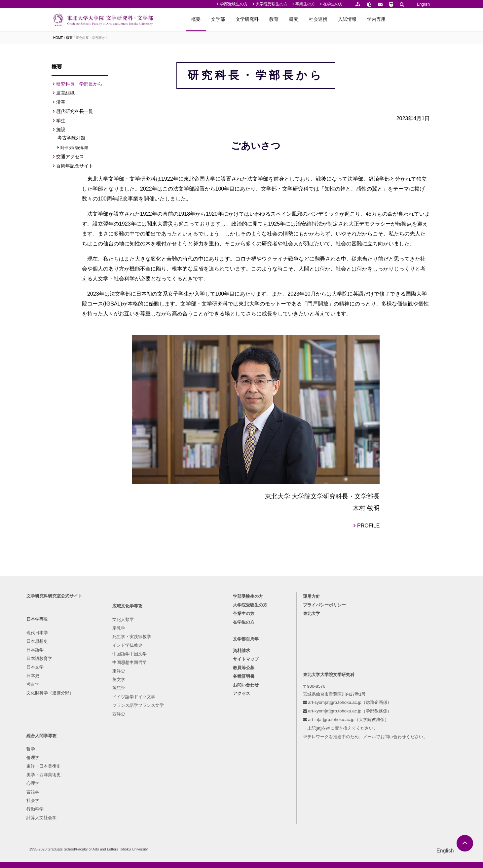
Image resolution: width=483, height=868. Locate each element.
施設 (61, 131)
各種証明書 (244, 752)
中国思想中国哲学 (127, 750)
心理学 (173, 741)
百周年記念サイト (75, 168)
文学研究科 (286, 19)
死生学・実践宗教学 (129, 724)
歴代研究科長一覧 (75, 113)
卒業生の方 (305, 4)
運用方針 (300, 671)
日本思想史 (64, 715)
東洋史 (116, 758)
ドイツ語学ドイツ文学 (131, 784)
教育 (313, 19)
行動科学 (175, 767)
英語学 (116, 775)
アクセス (241, 769)
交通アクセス (70, 159)
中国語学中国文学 (127, 741)
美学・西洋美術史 (183, 732)
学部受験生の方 (234, 4)
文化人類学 (120, 707)
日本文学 (62, 741)
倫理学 (173, 715)
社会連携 (357, 19)
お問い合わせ (246, 761)
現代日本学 (64, 707)
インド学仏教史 (125, 732)
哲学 (170, 707)
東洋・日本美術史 (183, 724)
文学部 (257, 19)
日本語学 (62, 724)
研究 (333, 19)
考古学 (60, 758)
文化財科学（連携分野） (77, 767)
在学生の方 (333, 4)
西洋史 (116, 801)
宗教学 (116, 715)
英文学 (116, 767)
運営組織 (65, 95)
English (423, 4)
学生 (61, 122)
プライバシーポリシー (313, 679)
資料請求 (241, 726)
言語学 (173, 750)
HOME (58, 38)
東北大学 (300, 688)
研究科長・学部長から (92, 38)
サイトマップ (246, 735)
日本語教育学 (66, 732)
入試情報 (386, 19)
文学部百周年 (246, 715)
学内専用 (415, 19)
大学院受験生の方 (272, 4)
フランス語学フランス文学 (135, 793)
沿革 (61, 104)
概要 (235, 19)
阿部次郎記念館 (74, 149)
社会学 (173, 758)
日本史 (60, 750)
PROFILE (388, 579)
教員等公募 (244, 744)
